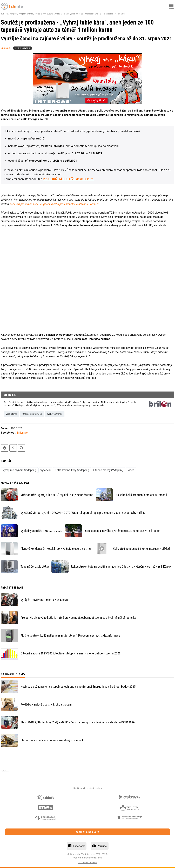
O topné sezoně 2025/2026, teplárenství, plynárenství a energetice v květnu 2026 (70, 654)
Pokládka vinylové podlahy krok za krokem (46, 705)
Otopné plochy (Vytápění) (108, 470)
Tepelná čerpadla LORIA (35, 567)
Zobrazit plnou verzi (87, 832)
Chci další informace (33, 414)
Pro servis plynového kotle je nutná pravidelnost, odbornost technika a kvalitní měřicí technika (78, 618)
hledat (22, 448)
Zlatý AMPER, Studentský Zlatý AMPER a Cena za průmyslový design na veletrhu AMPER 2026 (78, 723)
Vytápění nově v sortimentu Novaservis (45, 600)
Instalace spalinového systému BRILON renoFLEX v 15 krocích (122, 531)
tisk (5, 448)
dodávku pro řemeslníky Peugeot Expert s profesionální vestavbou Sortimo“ (54, 204)
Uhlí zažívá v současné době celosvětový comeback (52, 741)
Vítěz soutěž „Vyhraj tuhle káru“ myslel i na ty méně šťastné (57, 495)
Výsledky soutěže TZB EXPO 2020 (41, 531)
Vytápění (13, 14)
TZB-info (4, 14)
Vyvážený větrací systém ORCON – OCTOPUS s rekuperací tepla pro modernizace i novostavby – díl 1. (83, 513)
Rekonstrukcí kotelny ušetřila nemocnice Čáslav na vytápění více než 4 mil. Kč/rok (121, 567)
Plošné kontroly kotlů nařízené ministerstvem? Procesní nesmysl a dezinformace (70, 636)
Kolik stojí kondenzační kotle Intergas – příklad (141, 549)
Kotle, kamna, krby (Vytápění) (72, 470)
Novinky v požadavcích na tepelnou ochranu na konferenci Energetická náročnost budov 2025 (78, 687)
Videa (131, 470)
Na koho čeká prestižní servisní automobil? (142, 495)
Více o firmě (12, 414)
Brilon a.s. (6, 48)
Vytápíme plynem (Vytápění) (19, 470)
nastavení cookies (87, 863)
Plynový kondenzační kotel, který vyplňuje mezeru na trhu (56, 549)
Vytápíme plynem (26, 14)
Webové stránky (57, 414)
